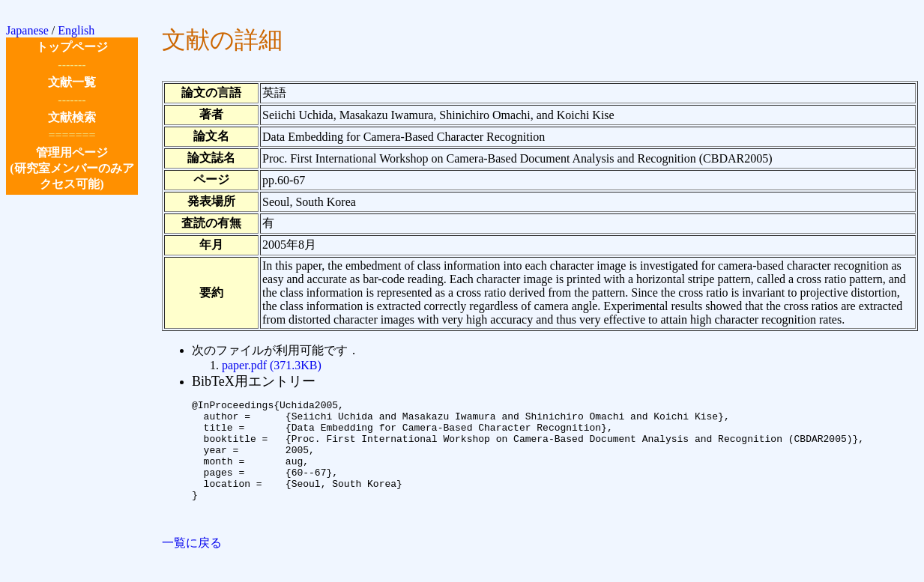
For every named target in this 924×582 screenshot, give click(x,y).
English (76, 30)
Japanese (27, 30)
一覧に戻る (192, 567)
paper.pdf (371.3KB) (272, 365)
